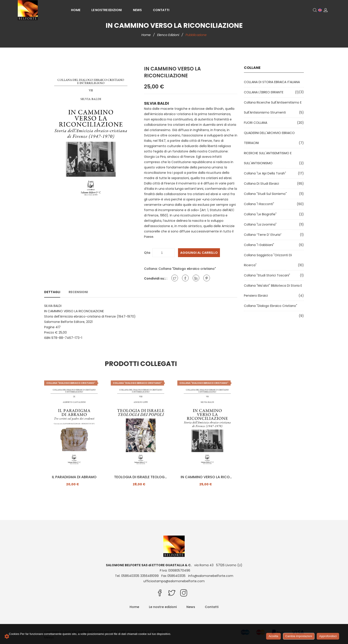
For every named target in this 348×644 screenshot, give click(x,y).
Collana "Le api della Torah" (266, 173)
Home (76, 10)
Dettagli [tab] (52, 292)
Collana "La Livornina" (261, 224)
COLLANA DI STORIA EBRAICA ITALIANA (273, 82)
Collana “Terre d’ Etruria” (264, 235)
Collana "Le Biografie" (261, 214)
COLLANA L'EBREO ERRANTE (265, 92)
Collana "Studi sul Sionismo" (266, 194)
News (137, 10)
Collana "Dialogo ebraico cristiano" (187, 269)
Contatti (161, 10)
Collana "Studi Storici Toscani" (268, 275)
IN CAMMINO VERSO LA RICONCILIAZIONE (207, 477)
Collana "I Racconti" (260, 204)
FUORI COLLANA (256, 123)
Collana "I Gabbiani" (260, 245)
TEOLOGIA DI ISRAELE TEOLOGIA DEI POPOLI (141, 477)
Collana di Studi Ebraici (262, 184)
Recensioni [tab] (78, 292)
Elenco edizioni (169, 35)
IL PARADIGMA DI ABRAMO (74, 477)
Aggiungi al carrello (199, 253)
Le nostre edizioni (107, 10)
